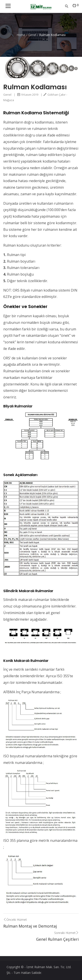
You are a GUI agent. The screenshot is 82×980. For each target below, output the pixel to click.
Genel (32, 35)
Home (21, 35)
